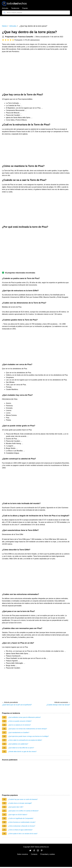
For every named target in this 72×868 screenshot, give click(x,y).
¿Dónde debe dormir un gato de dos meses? (22, 752)
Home (4, 26)
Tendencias (15, 8)
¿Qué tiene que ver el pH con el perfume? (17, 705)
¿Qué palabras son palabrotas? (18, 744)
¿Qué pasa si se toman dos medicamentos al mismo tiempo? (28, 729)
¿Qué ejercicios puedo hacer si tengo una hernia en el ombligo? (28, 736)
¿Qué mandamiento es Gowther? (19, 733)
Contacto (34, 854)
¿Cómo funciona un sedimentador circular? (22, 822)
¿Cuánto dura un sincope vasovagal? (20, 803)
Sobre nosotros (23, 854)
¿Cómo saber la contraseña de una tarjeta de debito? (25, 740)
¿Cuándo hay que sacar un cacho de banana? (23, 799)
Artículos (5, 8)
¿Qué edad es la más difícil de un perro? (21, 748)
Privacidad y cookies (48, 854)
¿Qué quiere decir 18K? (16, 807)
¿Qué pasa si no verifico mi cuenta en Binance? (23, 811)
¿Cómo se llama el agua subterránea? (20, 830)
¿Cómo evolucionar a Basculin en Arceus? (22, 826)
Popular (25, 8)
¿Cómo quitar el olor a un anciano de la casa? (23, 834)
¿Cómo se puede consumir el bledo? (20, 721)
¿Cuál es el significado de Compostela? (21, 818)
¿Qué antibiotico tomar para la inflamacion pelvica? (24, 717)
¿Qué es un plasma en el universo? (19, 725)
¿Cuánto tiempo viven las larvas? (58, 705)
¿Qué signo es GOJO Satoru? (18, 815)
